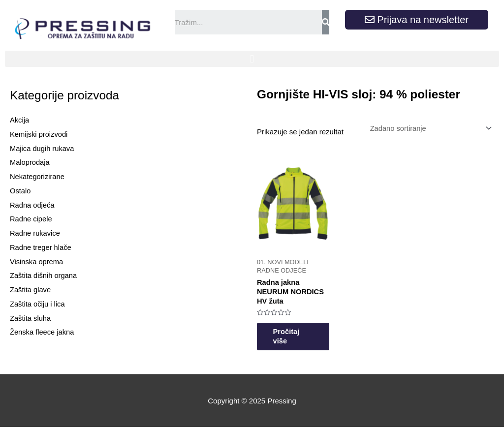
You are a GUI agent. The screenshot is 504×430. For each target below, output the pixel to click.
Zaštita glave (31, 290)
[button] (252, 59)
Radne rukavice (35, 233)
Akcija (20, 120)
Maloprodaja (30, 162)
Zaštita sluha (31, 318)
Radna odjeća (33, 205)
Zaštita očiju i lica (38, 304)
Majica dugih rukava (43, 148)
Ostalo (20, 191)
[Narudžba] (428, 128)
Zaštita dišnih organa (44, 275)
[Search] (326, 22)
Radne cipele (31, 219)
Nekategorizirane (38, 176)
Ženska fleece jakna (43, 332)
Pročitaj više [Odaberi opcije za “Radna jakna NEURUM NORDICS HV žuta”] (290, 339)
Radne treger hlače (41, 247)
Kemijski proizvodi (39, 134)
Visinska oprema (37, 261)
